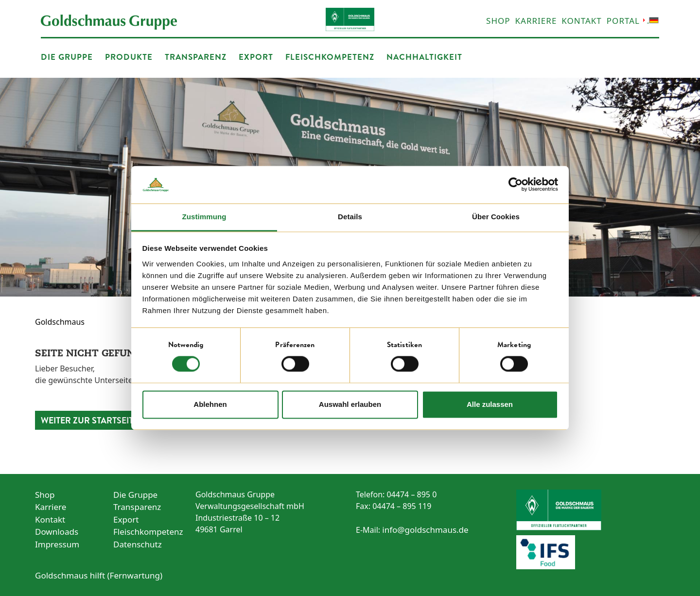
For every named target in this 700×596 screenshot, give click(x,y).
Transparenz (196, 57)
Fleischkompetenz (330, 57)
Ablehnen (210, 404)
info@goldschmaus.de (425, 530)
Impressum (57, 544)
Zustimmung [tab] (204, 217)
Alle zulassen (490, 404)
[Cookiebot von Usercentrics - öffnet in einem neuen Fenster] (516, 185)
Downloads (57, 532)
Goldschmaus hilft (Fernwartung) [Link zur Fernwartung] (99, 575)
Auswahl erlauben (350, 404)
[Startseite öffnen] (109, 21)
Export (256, 57)
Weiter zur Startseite (89, 420)
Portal (623, 21)
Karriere (536, 21)
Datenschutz (138, 544)
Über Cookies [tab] (496, 217)
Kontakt (581, 21)
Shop (498, 21)
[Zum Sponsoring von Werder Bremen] (591, 510)
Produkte (129, 57)
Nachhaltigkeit (424, 57)
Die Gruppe (67, 57)
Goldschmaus (60, 322)
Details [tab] (350, 217)
